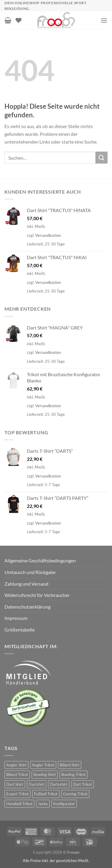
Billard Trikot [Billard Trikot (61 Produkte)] (17, 774)
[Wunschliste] (19, 20)
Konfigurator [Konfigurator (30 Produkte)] (64, 804)
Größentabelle (20, 630)
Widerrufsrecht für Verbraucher (37, 595)
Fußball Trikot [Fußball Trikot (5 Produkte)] (46, 794)
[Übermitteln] (102, 157)
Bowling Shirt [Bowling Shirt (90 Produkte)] (45, 774)
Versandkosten (48, 235)
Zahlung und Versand (26, 584)
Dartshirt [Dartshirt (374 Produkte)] (37, 784)
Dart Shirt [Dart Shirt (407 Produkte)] (15, 784)
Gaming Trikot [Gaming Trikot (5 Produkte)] (75, 794)
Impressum (16, 618)
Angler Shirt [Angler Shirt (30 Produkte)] (16, 765)
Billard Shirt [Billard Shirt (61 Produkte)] (70, 765)
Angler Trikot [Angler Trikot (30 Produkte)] (43, 765)
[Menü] (104, 20)
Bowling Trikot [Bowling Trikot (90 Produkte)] (73, 774)
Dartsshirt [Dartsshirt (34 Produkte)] (59, 784)
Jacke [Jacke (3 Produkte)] (43, 804)
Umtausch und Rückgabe (30, 572)
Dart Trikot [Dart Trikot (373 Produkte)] (82, 784)
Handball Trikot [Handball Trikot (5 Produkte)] (19, 804)
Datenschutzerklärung (27, 607)
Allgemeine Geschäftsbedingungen (40, 560)
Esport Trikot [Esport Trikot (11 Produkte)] (17, 794)
